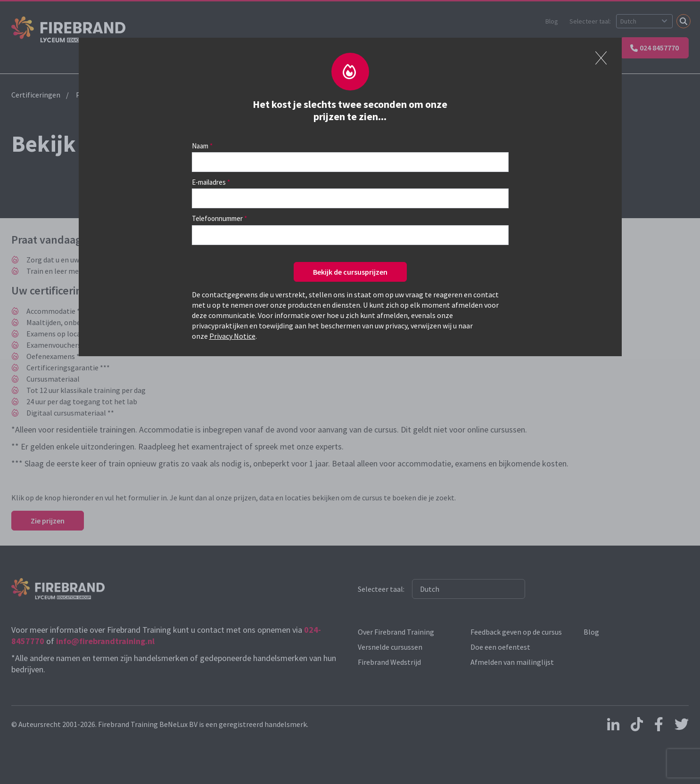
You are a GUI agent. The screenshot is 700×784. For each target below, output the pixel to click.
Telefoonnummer (217, 218)
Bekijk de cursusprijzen (350, 272)
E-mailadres (209, 182)
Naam (200, 146)
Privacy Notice (232, 336)
